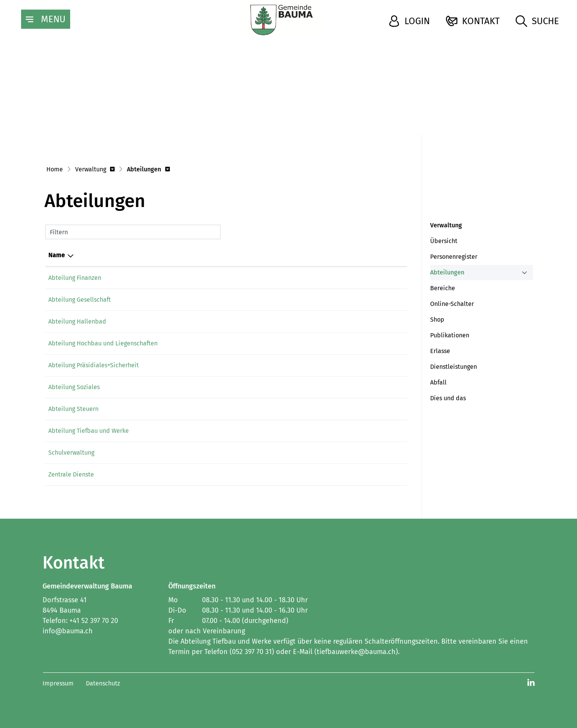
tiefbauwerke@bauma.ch (302, 431)
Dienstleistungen (454, 367)
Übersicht (444, 241)
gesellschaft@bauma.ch (300, 300)
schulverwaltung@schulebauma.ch (315, 453)
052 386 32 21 (227, 453)
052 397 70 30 (226, 343)
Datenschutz (103, 683)
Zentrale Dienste (71, 474)
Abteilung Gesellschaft (80, 300)
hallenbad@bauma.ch (298, 321)
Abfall (438, 382)
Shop (437, 320)
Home (55, 169)
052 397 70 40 (227, 409)
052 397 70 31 (226, 431)
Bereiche (443, 288)
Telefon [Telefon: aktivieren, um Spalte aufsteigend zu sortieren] (219, 255)
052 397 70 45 (226, 278)
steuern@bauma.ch (294, 409)
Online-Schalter (452, 304)
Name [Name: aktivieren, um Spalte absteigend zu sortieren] (57, 255)
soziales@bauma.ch (295, 387)
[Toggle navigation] (46, 19)
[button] (95, 170)
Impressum (58, 683)
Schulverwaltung (71, 453)
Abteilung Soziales (74, 387)
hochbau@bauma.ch (296, 343)
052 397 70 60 (227, 300)
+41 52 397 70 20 (94, 621)
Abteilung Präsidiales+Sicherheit (94, 365)
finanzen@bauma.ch (295, 278)
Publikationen (450, 335)
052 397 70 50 (226, 387)
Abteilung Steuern (73, 409)
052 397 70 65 (226, 365)
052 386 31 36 (227, 321)
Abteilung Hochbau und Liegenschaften (103, 343)
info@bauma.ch (289, 365)
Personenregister (454, 257)
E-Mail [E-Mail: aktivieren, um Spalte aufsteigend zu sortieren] (276, 255)
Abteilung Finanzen (75, 278)
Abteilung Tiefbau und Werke (89, 431)
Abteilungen (448, 274)
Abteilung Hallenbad (77, 321)
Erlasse (440, 351)
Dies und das (448, 398)
